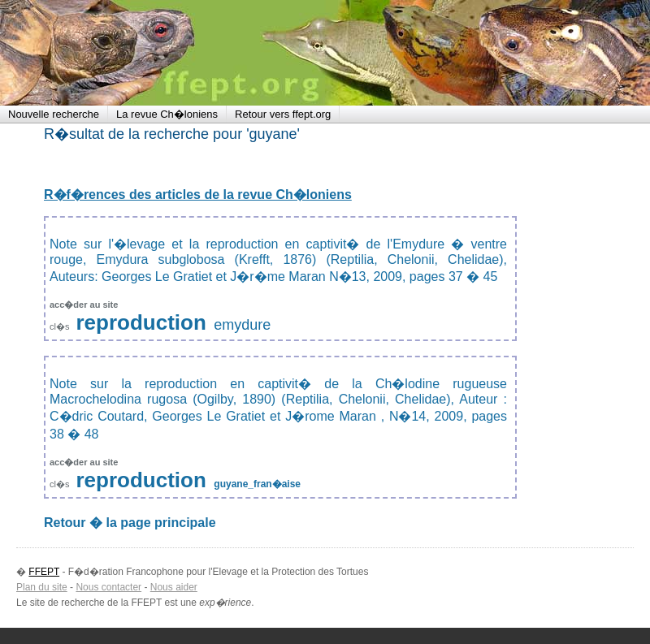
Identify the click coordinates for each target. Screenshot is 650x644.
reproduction (141, 322)
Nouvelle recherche (54, 114)
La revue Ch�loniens (167, 114)
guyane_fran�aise (257, 484)
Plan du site (42, 587)
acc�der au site (84, 305)
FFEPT (106, 53)
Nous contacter (108, 587)
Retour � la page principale (130, 523)
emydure (242, 325)
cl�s (61, 326)
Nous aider (174, 587)
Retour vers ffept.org (283, 114)
